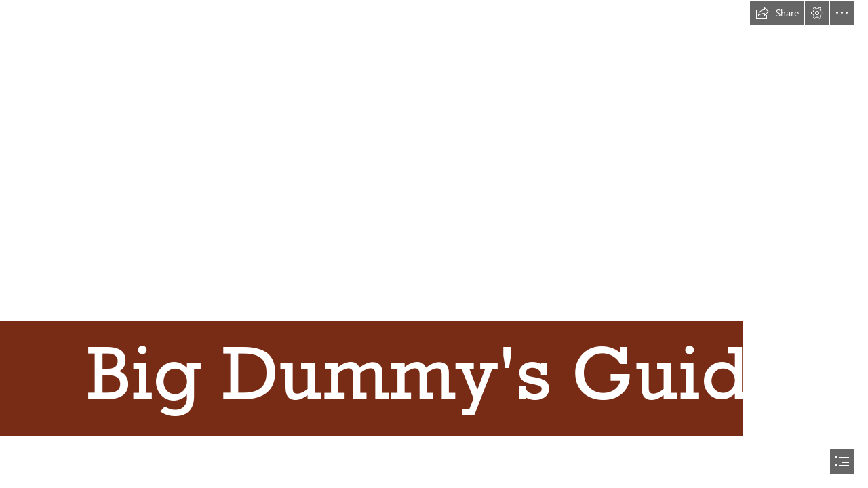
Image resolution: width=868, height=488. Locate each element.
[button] (777, 13)
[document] (434, 244)
